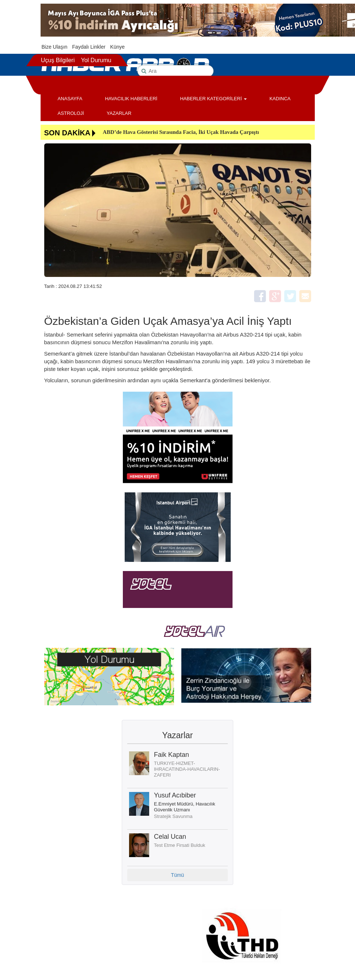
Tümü (178, 875)
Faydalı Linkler (89, 47)
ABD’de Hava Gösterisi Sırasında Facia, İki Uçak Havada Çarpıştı (181, 132)
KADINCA (280, 99)
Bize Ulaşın (55, 47)
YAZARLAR (119, 113)
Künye (117, 47)
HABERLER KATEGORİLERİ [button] (213, 99)
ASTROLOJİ (71, 113)
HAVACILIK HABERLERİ (131, 99)
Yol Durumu (96, 60)
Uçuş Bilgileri (58, 60)
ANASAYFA (70, 99)
